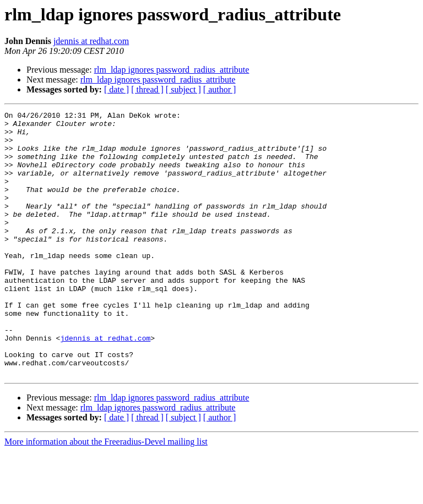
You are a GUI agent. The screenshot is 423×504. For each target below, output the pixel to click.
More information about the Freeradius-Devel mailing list (106, 494)
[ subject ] (183, 89)
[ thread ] (147, 89)
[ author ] (220, 89)
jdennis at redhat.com (91, 41)
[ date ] (116, 89)
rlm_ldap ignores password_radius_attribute (172, 70)
